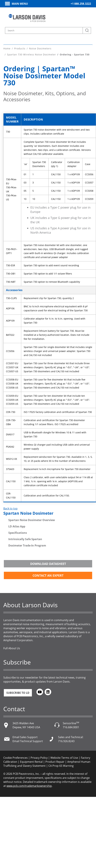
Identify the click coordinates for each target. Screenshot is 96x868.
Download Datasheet (48, 564)
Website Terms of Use (64, 758)
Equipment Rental (31, 762)
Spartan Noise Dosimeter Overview (32, 520)
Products (20, 48)
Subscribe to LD (18, 693)
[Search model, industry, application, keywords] (48, 30)
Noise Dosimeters (40, 48)
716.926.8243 (66, 741)
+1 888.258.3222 (81, 4)
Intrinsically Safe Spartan (25, 539)
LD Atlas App (17, 526)
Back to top (10, 508)
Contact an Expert (48, 575)
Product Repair (55, 762)
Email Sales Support (25, 737)
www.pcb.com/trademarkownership (29, 786)
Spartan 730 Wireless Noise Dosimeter (31, 54)
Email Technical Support (28, 741)
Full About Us (12, 648)
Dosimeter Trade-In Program (27, 545)
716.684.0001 (71, 727)
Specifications (18, 533)
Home (7, 48)
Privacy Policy (39, 758)
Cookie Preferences (16, 758)
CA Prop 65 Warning (61, 766)
